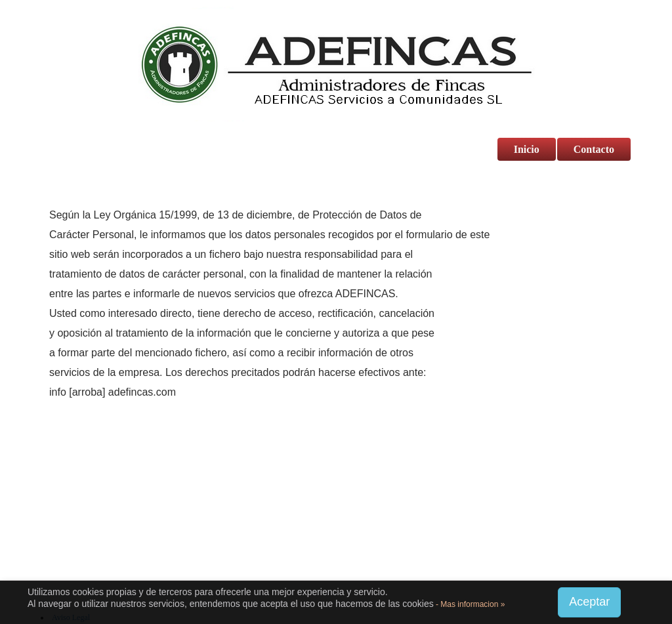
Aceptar (589, 602)
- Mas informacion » (470, 604)
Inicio (527, 149)
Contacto (594, 149)
